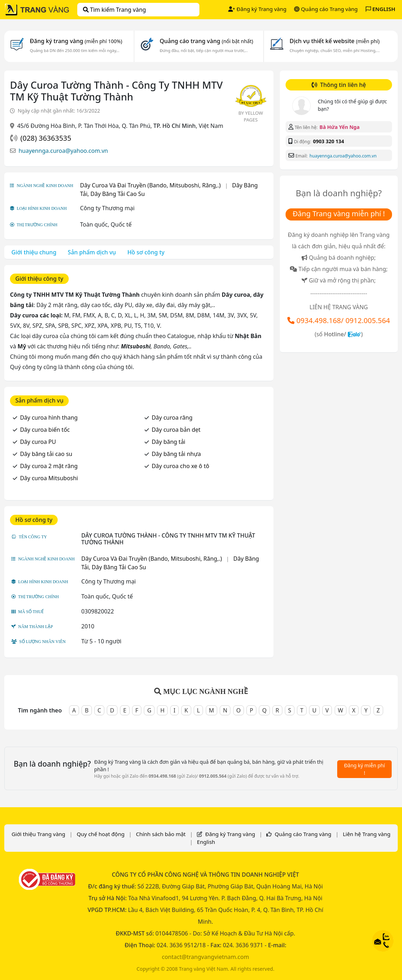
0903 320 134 (328, 141)
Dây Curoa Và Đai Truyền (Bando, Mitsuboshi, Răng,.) (150, 185)
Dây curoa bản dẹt (176, 430)
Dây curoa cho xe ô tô (181, 466)
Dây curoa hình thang (49, 418)
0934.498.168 (319, 320)
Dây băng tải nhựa (176, 454)
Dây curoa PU (38, 442)
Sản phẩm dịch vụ (92, 252)
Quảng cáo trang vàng (206, 41)
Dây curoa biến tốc (45, 430)
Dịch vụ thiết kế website (335, 41)
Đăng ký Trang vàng (257, 9)
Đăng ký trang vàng (76, 41)
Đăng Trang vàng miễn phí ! (339, 214)
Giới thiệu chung (34, 252)
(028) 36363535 (46, 138)
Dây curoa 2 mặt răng (49, 466)
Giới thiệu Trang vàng (38, 834)
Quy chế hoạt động (100, 834)
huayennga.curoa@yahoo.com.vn (63, 151)
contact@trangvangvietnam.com (205, 957)
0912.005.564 (368, 320)
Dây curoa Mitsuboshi (49, 478)
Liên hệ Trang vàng (367, 834)
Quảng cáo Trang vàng (326, 9)
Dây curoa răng (172, 418)
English (206, 842)
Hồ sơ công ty (146, 252)
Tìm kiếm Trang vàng (114, 10)
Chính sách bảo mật (161, 834)
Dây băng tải (169, 442)
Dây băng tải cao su (46, 454)
